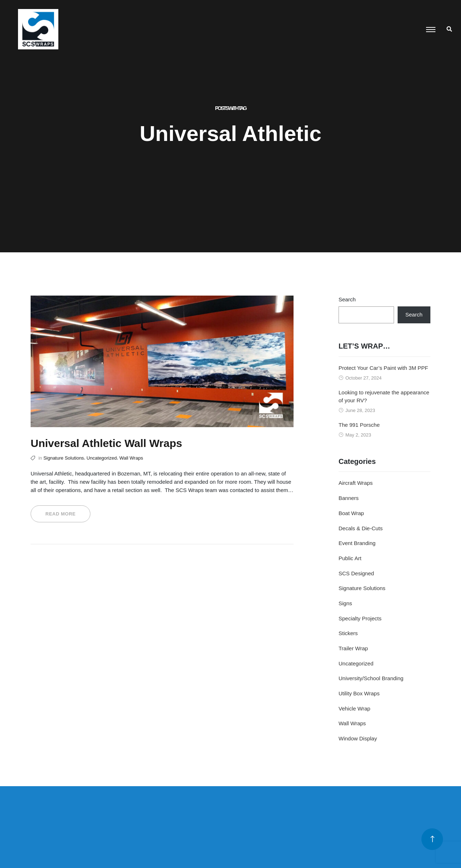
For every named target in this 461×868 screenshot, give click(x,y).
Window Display (358, 738)
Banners (349, 498)
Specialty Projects (360, 618)
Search (347, 299)
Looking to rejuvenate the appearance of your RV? (384, 397)
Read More (61, 514)
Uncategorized (102, 458)
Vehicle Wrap (354, 708)
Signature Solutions (64, 458)
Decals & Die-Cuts (361, 528)
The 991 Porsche (359, 425)
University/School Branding (371, 678)
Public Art (350, 558)
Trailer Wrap (353, 648)
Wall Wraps (131, 458)
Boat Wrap (351, 513)
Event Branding (357, 543)
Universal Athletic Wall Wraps (106, 443)
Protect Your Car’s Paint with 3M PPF (383, 368)
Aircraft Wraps (356, 483)
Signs (345, 603)
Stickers (348, 633)
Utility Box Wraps (359, 693)
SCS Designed (356, 573)
